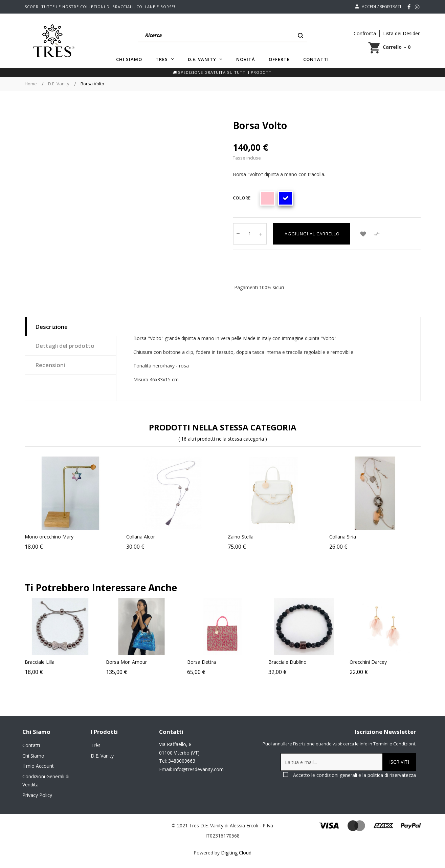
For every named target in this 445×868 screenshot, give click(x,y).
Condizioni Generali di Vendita (46, 781)
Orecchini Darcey (387, 662)
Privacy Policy (37, 795)
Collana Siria (343, 537)
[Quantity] (250, 234)
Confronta (365, 33)
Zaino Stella (241, 537)
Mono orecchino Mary (49, 537)
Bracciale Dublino (306, 662)
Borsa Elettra (220, 662)
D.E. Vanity (102, 756)
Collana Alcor (141, 537)
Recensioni (50, 365)
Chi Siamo (33, 756)
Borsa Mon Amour (145, 662)
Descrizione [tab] (51, 327)
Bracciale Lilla (59, 662)
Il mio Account (38, 766)
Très (96, 745)
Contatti (31, 745)
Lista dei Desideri (402, 33)
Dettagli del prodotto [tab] (65, 346)
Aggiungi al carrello (311, 234)
